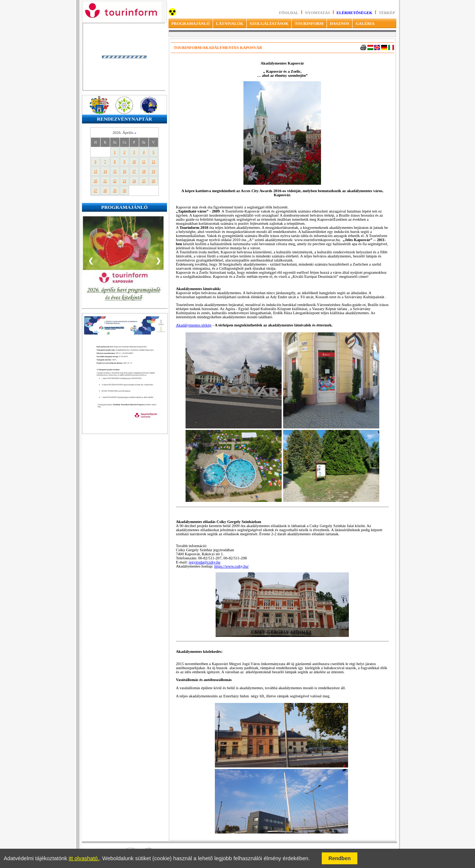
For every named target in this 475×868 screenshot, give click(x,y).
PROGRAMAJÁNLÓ (191, 23)
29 (115, 191)
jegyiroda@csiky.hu (205, 562)
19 (153, 171)
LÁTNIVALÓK (230, 23)
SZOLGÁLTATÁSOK (269, 23)
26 (153, 181)
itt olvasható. (84, 858)
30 (125, 191)
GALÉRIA (365, 23)
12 (153, 162)
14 (105, 171)
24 (134, 181)
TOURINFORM (309, 23)
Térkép (387, 13)
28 (105, 191)
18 (144, 171)
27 (96, 191)
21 (105, 181)
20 (96, 181)
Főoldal (289, 13)
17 (134, 171)
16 (125, 171)
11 (144, 162)
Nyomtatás (318, 13)
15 (115, 171)
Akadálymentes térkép (194, 325)
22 (115, 181)
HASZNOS (340, 23)
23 (125, 181)
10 (134, 162)
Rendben (340, 858)
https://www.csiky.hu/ (231, 566)
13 (96, 171)
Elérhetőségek (355, 13)
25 (144, 181)
